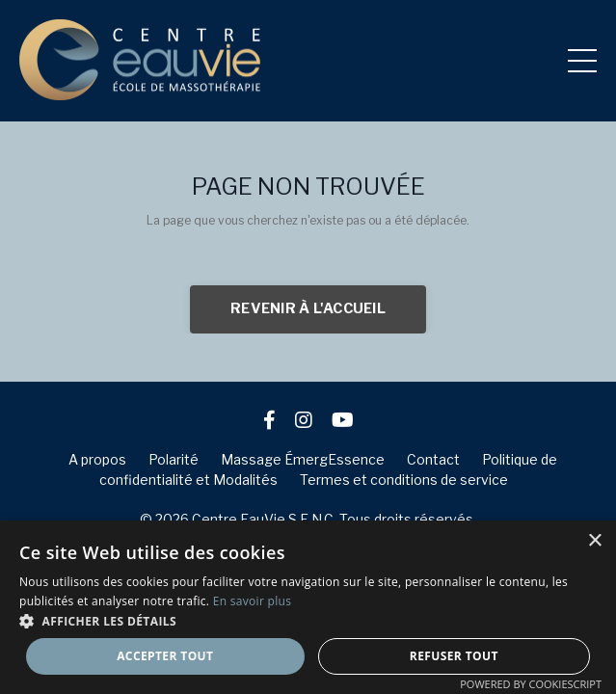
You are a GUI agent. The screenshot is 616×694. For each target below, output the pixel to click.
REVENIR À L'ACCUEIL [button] (308, 308)
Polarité (174, 459)
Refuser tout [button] (454, 656)
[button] (308, 621)
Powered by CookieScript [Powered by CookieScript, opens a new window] (531, 684)
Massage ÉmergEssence (303, 459)
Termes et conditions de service (404, 480)
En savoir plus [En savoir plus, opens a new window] (252, 601)
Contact (433, 459)
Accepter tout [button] (165, 656)
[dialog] (308, 607)
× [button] (594, 541)
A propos (97, 459)
